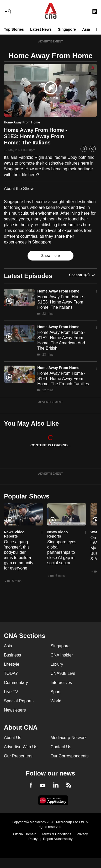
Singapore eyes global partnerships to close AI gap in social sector (62, 552)
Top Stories (14, 29)
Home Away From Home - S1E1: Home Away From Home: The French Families (63, 379)
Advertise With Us (21, 747)
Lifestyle (12, 664)
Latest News (41, 29)
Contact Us (61, 747)
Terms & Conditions (57, 834)
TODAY (11, 673)
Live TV (11, 692)
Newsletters (15, 710)
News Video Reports (14, 534)
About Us (13, 738)
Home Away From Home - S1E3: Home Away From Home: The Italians (61, 302)
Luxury (57, 664)
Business (12, 655)
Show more (50, 256)
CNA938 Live (63, 673)
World (56, 701)
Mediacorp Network (69, 738)
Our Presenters (18, 756)
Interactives (61, 683)
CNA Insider (62, 655)
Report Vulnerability (58, 839)
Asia (86, 29)
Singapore (67, 29)
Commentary (16, 683)
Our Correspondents (70, 756)
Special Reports (19, 701)
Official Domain (25, 834)
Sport (56, 692)
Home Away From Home (58, 291)
